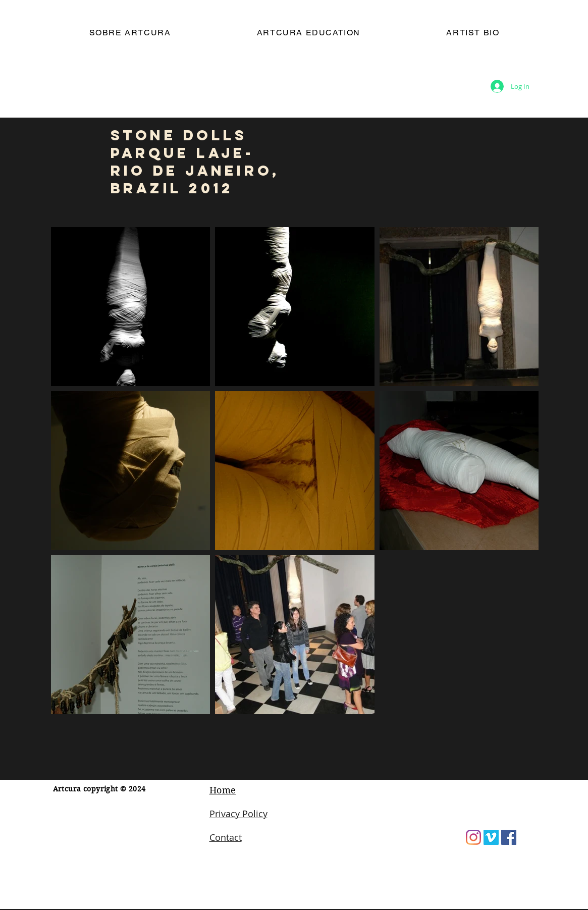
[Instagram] (473, 837)
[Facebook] (509, 837)
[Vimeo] (491, 837)
